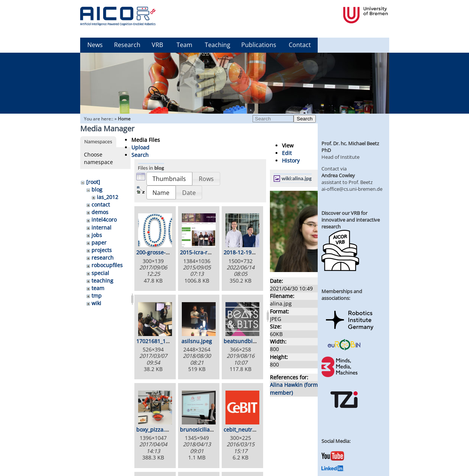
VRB (157, 45)
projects (102, 250)
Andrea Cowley (338, 175)
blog (97, 189)
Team (184, 45)
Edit (287, 153)
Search (305, 119)
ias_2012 (107, 197)
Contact (300, 45)
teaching (102, 281)
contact (101, 205)
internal (101, 227)
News (95, 45)
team (98, 288)
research (103, 258)
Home (124, 119)
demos (100, 212)
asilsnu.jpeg (197, 341)
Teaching (218, 45)
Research (127, 45)
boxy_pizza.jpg (155, 430)
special (100, 273)
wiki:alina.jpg (297, 178)
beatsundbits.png (246, 341)
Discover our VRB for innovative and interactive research (351, 220)
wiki (96, 303)
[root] (93, 182)
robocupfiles (107, 265)
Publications (259, 45)
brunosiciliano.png (204, 430)
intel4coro (104, 220)
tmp (97, 296)
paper (99, 243)
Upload (140, 147)
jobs (97, 235)
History (291, 160)
